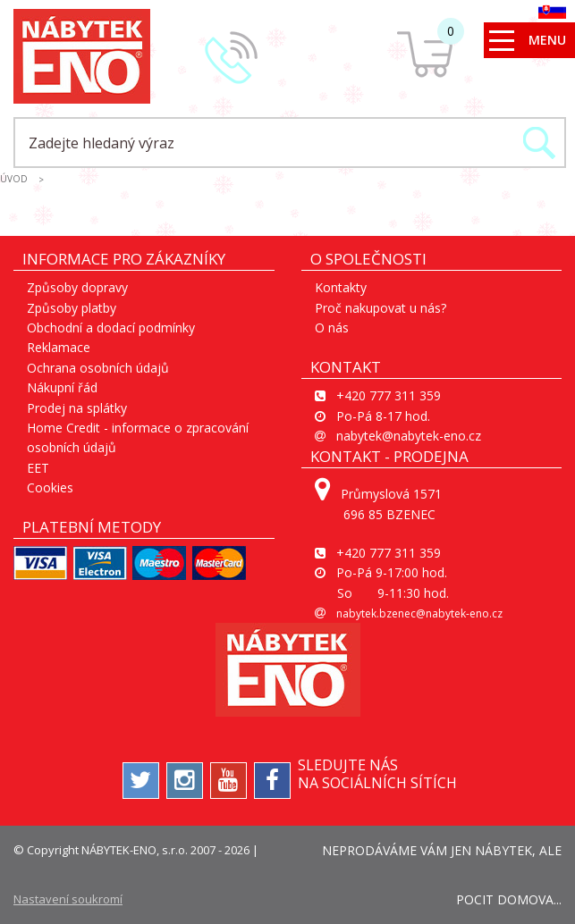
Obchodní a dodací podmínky (111, 328)
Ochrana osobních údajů (98, 368)
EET (38, 468)
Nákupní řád (62, 387)
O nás (332, 328)
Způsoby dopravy (77, 287)
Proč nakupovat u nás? (381, 308)
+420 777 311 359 (389, 395)
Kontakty (341, 287)
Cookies (50, 487)
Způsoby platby (72, 308)
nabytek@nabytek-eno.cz (409, 436)
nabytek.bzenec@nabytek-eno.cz (419, 613)
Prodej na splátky (77, 408)
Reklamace (59, 347)
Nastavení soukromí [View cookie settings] (68, 899)
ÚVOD (14, 179)
